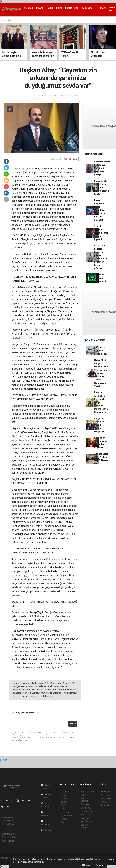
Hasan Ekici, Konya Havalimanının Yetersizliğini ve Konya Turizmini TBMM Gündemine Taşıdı (101, 373)
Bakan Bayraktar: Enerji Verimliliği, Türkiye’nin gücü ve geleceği (100, 210)
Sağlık (68, 8)
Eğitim (50, 8)
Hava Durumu (87, 792)
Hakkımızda (7, 817)
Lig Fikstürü (86, 808)
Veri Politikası (8, 824)
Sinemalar (86, 815)
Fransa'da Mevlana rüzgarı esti (100, 278)
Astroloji (105, 805)
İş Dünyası (88, 8)
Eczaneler (85, 804)
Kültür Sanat (67, 816)
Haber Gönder (8, 841)
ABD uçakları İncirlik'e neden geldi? (101, 351)
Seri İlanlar (86, 818)
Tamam (98, 865)
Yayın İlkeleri (7, 821)
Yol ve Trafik (87, 795)
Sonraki (4, 760)
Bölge (59, 8)
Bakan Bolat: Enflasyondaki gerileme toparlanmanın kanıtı (102, 188)
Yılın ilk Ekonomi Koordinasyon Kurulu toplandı (101, 233)
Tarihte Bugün (87, 811)
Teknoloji (65, 822)
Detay (86, 865)
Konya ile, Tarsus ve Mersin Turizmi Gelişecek (99, 425)
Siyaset (40, 8)
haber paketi (6, 861)
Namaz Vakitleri (84, 800)
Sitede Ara (106, 792)
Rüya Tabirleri (107, 802)
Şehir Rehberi (87, 821)
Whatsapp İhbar (9, 837)
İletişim (46, 830)
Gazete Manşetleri (86, 826)
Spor (77, 8)
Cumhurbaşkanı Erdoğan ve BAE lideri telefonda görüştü (102, 168)
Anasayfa (7, 20)
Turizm (64, 819)
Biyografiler (106, 798)
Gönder (73, 723)
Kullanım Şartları (9, 834)
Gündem (29, 8)
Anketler (105, 795)
